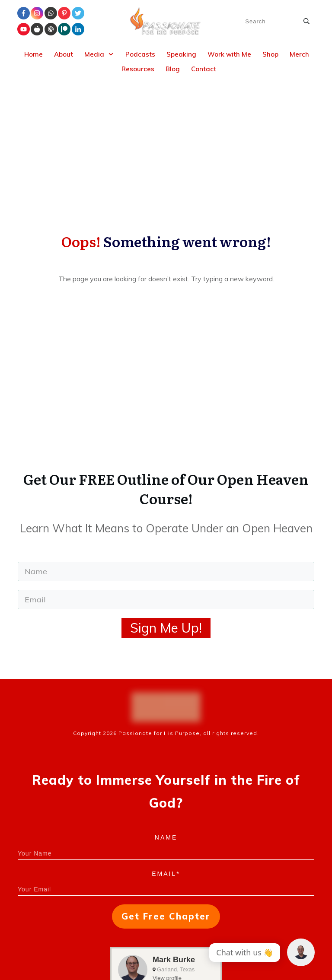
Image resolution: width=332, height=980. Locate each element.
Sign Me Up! (166, 518)
